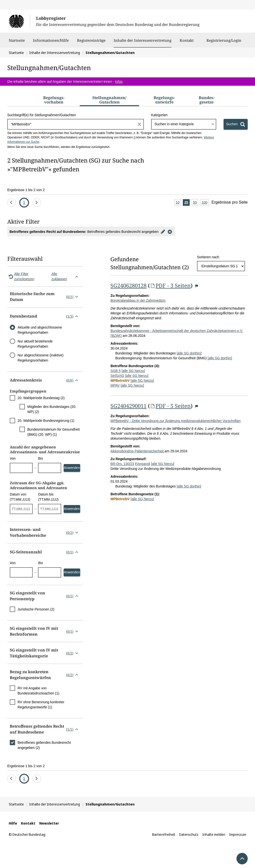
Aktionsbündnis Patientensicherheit (137, 451)
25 (187, 203)
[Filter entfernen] (170, 231)
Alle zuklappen (66, 276)
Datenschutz (189, 834)
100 (205, 203)
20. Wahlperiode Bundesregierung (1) (46, 421)
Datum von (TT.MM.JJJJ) (20, 497)
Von (13, 458)
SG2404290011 (128, 406)
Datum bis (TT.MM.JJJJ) (48, 497)
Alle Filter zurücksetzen (21, 276)
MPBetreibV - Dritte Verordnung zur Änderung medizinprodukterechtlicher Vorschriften (176, 421)
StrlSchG (117, 376)
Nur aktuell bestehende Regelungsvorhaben (35, 344)
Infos (119, 82)
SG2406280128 (128, 285)
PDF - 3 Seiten (170, 285)
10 (178, 203)
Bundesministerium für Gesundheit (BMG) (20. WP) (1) (54, 432)
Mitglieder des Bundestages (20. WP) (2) (52, 409)
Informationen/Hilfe (51, 43)
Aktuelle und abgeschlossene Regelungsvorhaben (40, 330)
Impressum (238, 834)
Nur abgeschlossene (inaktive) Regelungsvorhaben (40, 358)
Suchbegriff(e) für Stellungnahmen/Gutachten (42, 115)
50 (196, 203)
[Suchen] (236, 124)
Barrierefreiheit (164, 834)
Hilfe (13, 823)
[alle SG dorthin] (189, 353)
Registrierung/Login (224, 43)
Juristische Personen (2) (36, 609)
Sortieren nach (208, 257)
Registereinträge (91, 43)
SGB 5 (115, 371)
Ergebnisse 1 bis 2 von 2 (26, 190)
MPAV (115, 385)
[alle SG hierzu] (133, 371)
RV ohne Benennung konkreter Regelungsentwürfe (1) (41, 705)
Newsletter (49, 823)
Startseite (17, 43)
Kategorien (159, 115)
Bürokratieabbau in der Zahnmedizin (138, 300)
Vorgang (142, 464)
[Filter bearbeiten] (163, 231)
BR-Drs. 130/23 (122, 464)
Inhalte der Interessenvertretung (142, 40)
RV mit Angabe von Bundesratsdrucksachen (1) (38, 691)
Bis (40, 458)
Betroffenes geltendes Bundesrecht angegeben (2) (44, 745)
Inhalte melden (214, 834)
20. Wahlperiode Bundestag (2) (41, 398)
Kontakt (187, 43)
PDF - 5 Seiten (170, 406)
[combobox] (184, 124)
